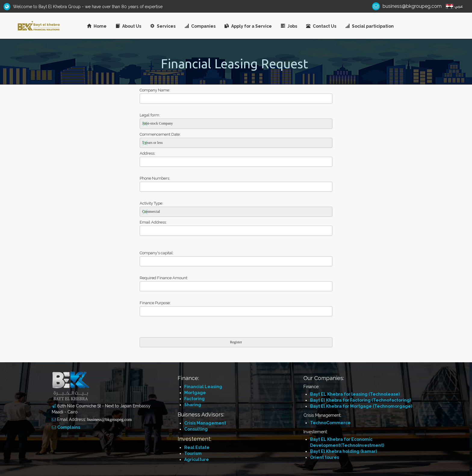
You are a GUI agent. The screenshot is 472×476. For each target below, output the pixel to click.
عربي (459, 6)
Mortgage (195, 393)
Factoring (194, 399)
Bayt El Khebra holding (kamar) (343, 451)
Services (163, 26)
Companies (200, 26)
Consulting (196, 429)
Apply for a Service (248, 26)
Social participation (370, 26)
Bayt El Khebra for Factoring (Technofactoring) (360, 400)
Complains (69, 427)
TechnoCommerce (330, 423)
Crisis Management (205, 423)
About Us (128, 26)
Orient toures (324, 457)
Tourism (193, 453)
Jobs (289, 26)
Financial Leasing (203, 387)
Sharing (193, 405)
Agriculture (197, 459)
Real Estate (197, 447)
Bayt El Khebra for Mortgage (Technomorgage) (361, 406)
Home (97, 26)
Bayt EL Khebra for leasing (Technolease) (355, 394)
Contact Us (321, 26)
